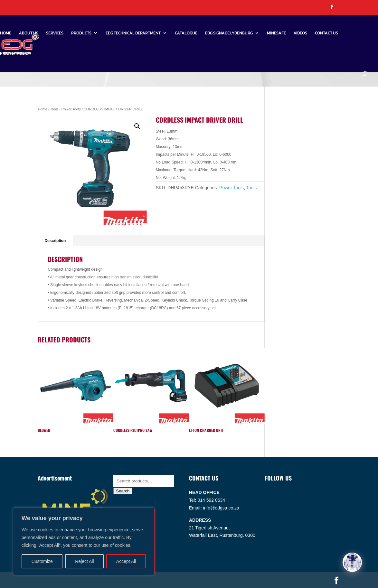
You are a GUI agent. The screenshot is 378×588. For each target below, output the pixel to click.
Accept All (126, 561)
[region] (84, 541)
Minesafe (276, 33)
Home (6, 33)
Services (55, 33)
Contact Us (326, 33)
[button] (137, 126)
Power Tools (71, 109)
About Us (29, 33)
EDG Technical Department (133, 33)
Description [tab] (55, 241)
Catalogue (186, 33)
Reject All (84, 561)
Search (123, 491)
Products (81, 33)
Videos (300, 33)
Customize (42, 561)
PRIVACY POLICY (15, 53)
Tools (54, 109)
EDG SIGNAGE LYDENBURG (229, 33)
